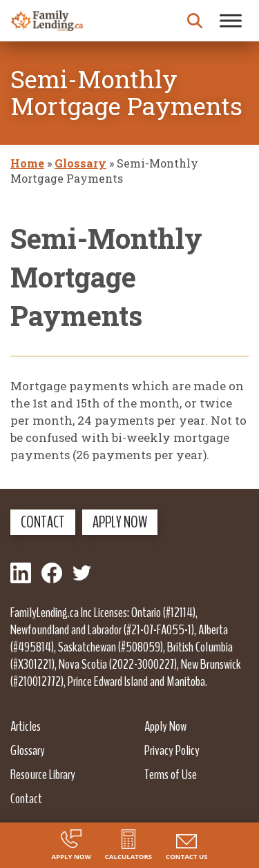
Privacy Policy (172, 750)
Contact (43, 522)
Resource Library (43, 774)
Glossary (80, 163)
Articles (26, 726)
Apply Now (120, 522)
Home (27, 163)
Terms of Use (171, 774)
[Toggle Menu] (231, 20)
